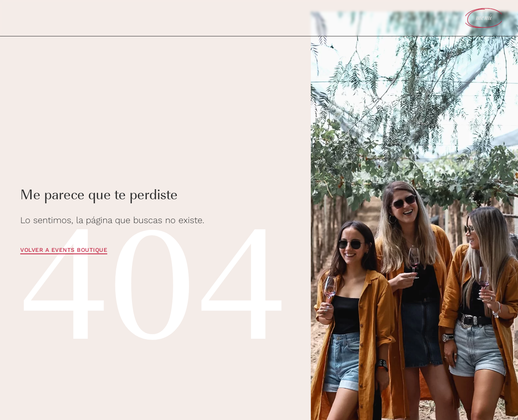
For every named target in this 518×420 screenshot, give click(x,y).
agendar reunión (40, 17)
